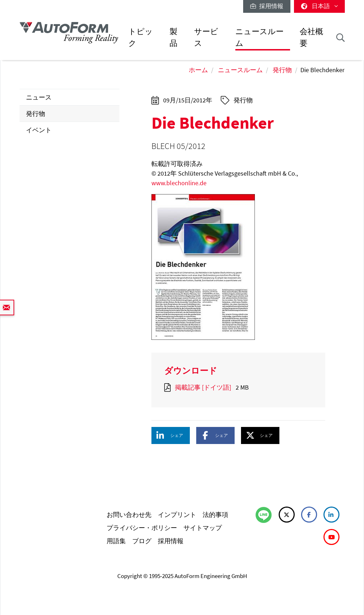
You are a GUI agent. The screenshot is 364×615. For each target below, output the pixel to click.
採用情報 (267, 6)
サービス (206, 37)
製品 (173, 37)
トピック (141, 37)
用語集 (116, 541)
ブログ (142, 541)
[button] (171, 435)
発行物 (282, 70)
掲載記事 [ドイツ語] (203, 387)
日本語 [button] (319, 6)
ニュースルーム (259, 37)
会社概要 (311, 37)
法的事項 (215, 515)
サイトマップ (203, 528)
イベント (39, 130)
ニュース (39, 97)
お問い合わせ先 (129, 515)
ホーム (198, 70)
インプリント (177, 515)
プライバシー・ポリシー (142, 528)
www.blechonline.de (179, 183)
